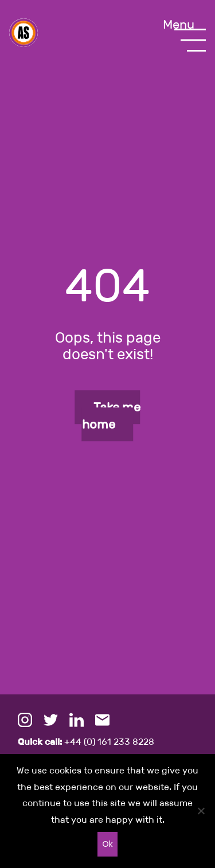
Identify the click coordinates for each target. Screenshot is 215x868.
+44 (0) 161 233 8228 (86, 742)
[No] (201, 811)
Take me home (111, 416)
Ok (107, 844)
